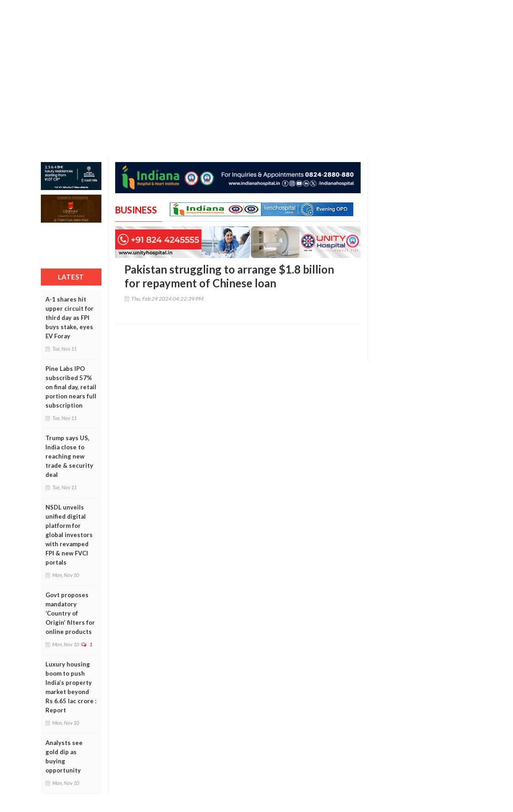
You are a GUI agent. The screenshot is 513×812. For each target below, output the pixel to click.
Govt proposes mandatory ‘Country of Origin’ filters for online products (70, 613)
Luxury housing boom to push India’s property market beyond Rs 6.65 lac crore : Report (71, 687)
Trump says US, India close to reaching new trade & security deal (69, 456)
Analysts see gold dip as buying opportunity (64, 756)
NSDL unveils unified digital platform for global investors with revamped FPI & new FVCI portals (69, 535)
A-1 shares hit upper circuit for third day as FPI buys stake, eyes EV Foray (70, 318)
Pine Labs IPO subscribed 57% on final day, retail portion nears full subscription (71, 387)
